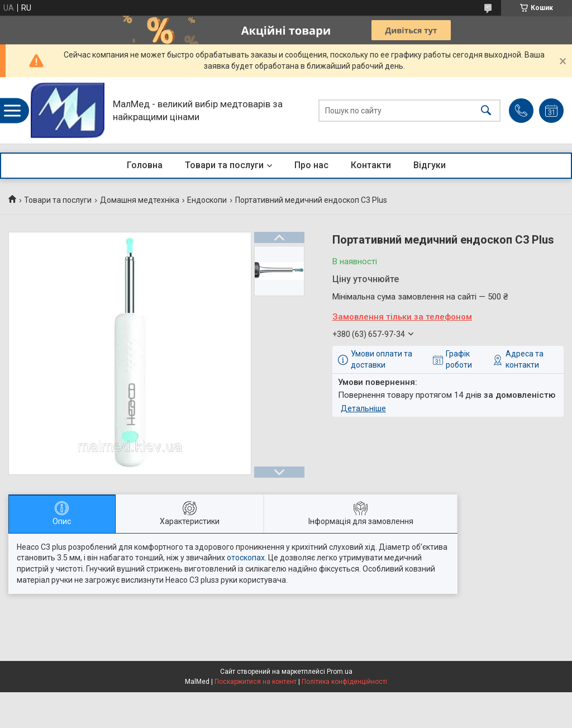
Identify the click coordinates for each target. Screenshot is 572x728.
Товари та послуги (224, 165)
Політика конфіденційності (344, 682)
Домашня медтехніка (140, 200)
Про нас (311, 165)
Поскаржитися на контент (256, 682)
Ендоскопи (207, 200)
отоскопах (246, 558)
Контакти (371, 165)
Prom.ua (340, 672)
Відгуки (430, 165)
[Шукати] (486, 110)
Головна (145, 165)
